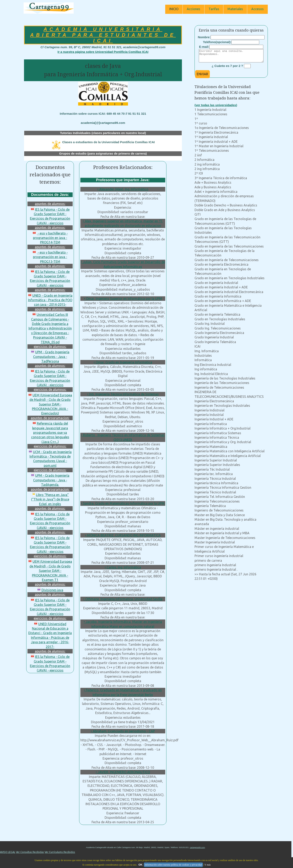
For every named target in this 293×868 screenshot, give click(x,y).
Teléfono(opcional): (217, 42)
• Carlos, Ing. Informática (123, 567)
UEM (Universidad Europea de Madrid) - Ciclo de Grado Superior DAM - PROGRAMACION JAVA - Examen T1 (50, 571)
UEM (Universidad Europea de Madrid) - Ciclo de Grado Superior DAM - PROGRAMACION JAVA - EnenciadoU (50, 404)
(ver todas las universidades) (216, 107)
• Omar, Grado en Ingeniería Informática (123, 362)
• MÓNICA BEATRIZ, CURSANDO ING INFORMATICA (123, 535)
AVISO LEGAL (8, 852)
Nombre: (204, 37)
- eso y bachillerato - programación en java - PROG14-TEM (50, 238)
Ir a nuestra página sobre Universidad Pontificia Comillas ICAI (103, 52)
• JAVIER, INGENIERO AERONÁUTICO (123, 772)
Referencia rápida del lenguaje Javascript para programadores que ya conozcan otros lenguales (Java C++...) (50, 433)
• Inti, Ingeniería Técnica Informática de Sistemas (123, 394)
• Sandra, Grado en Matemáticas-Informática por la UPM (123, 503)
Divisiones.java (50, 590)
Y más (208, 865)
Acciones (194, 9)
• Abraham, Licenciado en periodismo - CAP (123, 731)
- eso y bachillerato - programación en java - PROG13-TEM (50, 257)
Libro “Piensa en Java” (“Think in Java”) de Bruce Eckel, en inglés (50, 499)
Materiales (235, 9)
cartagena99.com (197, 847)
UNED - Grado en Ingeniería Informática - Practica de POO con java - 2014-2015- (50, 300)
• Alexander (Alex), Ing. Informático (123, 189)
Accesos (257, 9)
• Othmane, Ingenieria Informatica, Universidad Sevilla (123, 599)
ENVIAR (202, 76)
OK (140, 865)
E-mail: (204, 47)
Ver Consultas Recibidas (30, 852)
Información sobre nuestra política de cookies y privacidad (173, 865)
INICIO (174, 9)
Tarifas (214, 9)
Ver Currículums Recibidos (60, 852)
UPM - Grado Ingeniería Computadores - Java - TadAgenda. (50, 480)
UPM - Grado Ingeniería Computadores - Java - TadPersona (50, 357)
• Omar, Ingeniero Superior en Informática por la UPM (123, 299)
